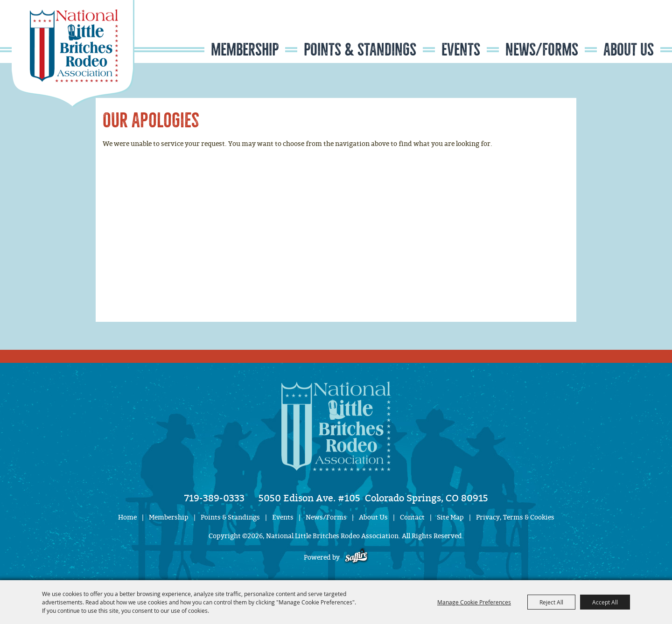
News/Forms (542, 50)
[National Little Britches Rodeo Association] (73, 54)
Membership (245, 50)
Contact (412, 517)
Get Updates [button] (633, 30)
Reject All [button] (551, 602)
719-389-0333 (214, 498)
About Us (629, 50)
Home (127, 517)
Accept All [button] (605, 602)
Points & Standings (360, 50)
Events (461, 50)
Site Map (450, 517)
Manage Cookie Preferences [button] (474, 602)
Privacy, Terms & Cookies (515, 517)
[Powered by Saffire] (356, 558)
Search (604, 30)
